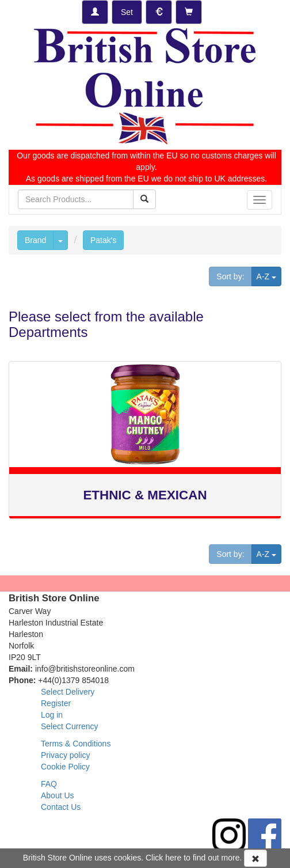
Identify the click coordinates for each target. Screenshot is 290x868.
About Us (58, 795)
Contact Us (61, 807)
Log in (52, 715)
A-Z (269, 276)
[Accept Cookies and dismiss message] (255, 858)
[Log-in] (95, 12)
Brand (35, 240)
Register (56, 703)
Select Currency (70, 726)
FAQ (49, 784)
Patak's (103, 240)
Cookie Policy (65, 767)
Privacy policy (66, 755)
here (173, 858)
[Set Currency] (159, 12)
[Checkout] (189, 12)
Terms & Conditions (76, 744)
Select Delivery (68, 692)
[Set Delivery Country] (127, 12)
